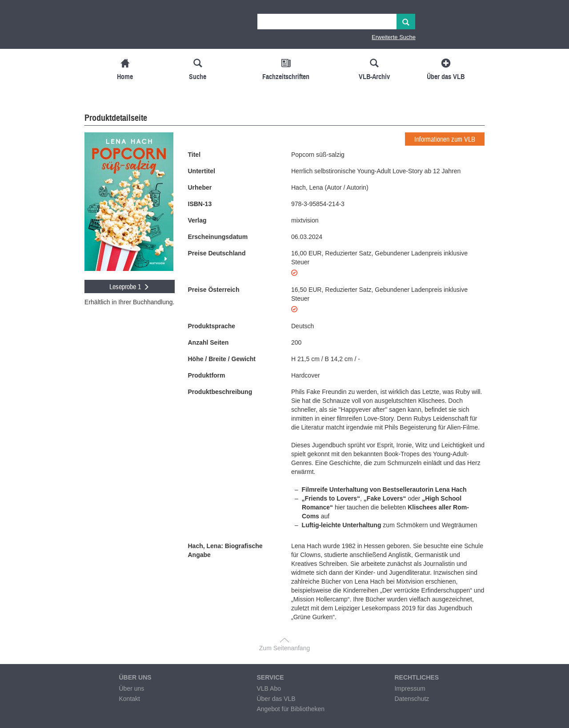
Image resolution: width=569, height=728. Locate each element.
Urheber (200, 187)
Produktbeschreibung (220, 392)
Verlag (197, 220)
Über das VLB (276, 699)
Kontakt (129, 699)
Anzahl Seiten (208, 342)
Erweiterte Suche (394, 37)
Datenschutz (412, 699)
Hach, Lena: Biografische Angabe (225, 550)
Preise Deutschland (217, 253)
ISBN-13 (200, 204)
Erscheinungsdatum (218, 237)
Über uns (131, 688)
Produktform (207, 375)
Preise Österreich (214, 290)
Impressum (410, 688)
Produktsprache (212, 326)
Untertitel (202, 171)
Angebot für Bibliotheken (291, 709)
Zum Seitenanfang (284, 648)
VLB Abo (269, 688)
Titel (194, 155)
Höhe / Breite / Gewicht (222, 359)
